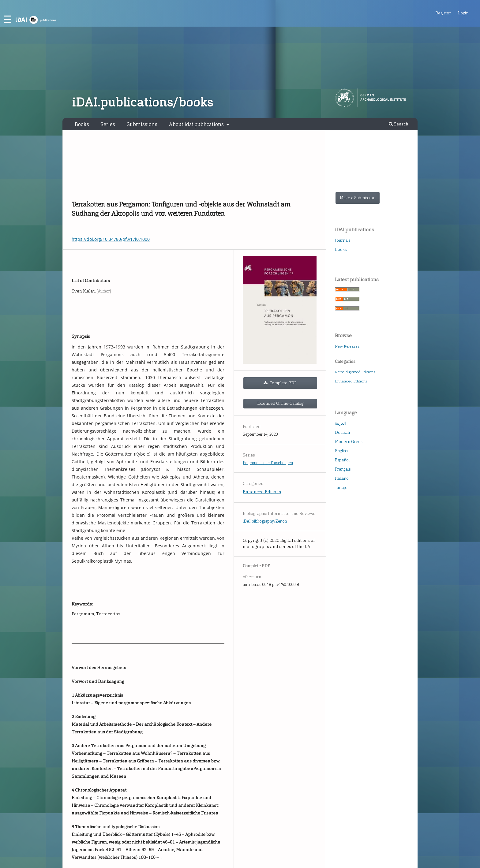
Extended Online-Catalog (280, 403)
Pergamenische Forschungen (268, 463)
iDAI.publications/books (142, 102)
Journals (343, 240)
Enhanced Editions (262, 492)
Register (443, 13)
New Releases (347, 346)
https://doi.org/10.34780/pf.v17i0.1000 (111, 239)
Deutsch (342, 432)
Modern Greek (349, 442)
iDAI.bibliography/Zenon (265, 521)
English (341, 451)
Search (399, 124)
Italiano (342, 478)
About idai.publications (197, 124)
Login (463, 13)
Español (342, 460)
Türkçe (341, 488)
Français (343, 469)
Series (108, 124)
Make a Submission (358, 198)
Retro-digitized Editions (355, 372)
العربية (340, 423)
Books (82, 124)
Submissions (142, 124)
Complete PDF (283, 383)
